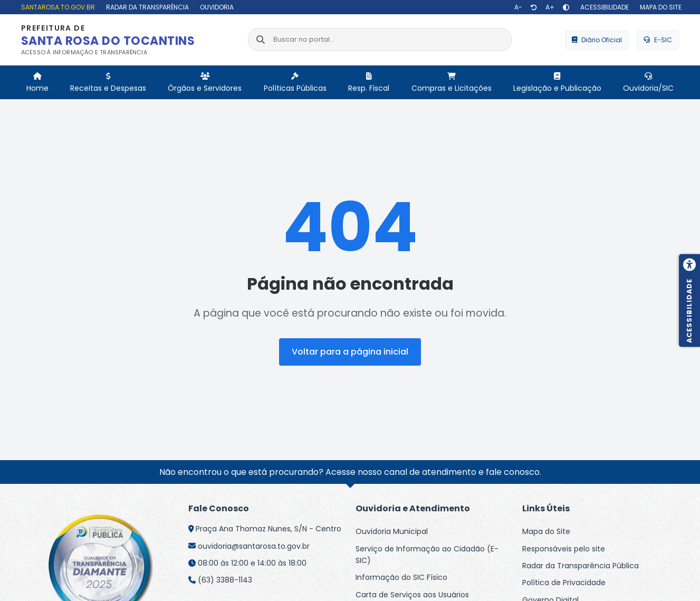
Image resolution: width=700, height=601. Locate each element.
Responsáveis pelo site (564, 549)
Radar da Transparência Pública (581, 566)
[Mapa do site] (659, 7)
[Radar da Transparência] (146, 7)
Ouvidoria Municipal (392, 531)
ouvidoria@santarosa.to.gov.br (254, 546)
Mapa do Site (546, 531)
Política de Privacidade (564, 583)
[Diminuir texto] (518, 7)
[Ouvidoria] (215, 7)
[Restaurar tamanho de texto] (534, 7)
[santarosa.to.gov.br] (57, 7)
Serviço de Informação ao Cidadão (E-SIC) (427, 555)
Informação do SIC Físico (401, 577)
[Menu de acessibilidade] (689, 301)
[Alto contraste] (566, 7)
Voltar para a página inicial (350, 352)
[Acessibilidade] (603, 7)
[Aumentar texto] (550, 7)
